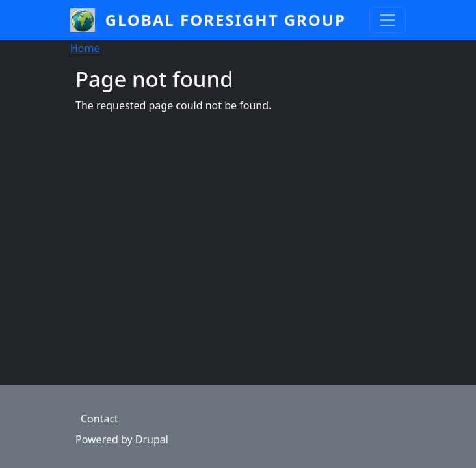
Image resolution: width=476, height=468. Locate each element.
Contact (99, 419)
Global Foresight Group (226, 20)
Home (85, 48)
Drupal (152, 439)
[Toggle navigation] (388, 20)
